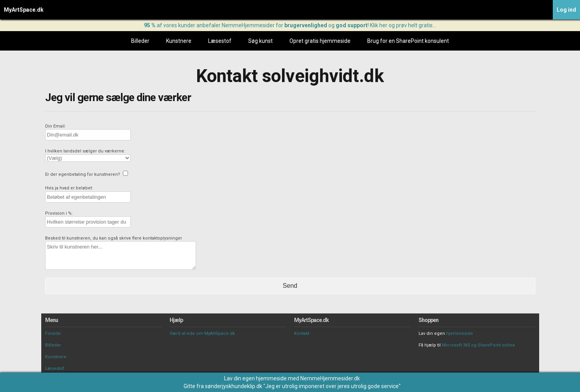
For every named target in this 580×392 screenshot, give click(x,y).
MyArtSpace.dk (24, 10)
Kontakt (302, 333)
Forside (53, 333)
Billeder (140, 41)
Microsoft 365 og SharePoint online (478, 345)
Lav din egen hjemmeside (255, 378)
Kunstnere (179, 41)
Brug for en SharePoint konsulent (408, 41)
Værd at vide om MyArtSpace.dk (202, 333)
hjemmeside (460, 333)
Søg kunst (260, 41)
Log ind (566, 10)
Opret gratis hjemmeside (320, 41)
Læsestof (220, 41)
